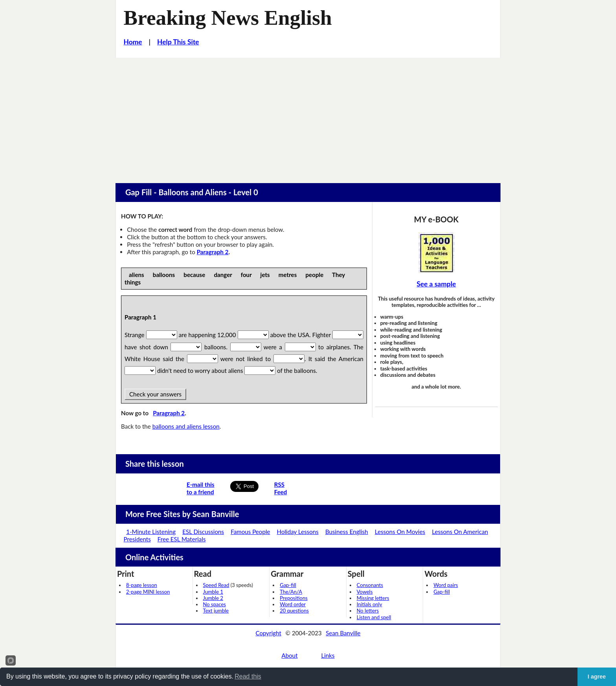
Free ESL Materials (182, 539)
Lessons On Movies (400, 532)
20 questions (294, 611)
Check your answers (155, 394)
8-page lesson (142, 585)
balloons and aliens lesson (186, 426)
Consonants (370, 585)
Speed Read (216, 585)
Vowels (365, 592)
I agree (597, 677)
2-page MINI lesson (148, 592)
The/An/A (291, 592)
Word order (293, 604)
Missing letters (373, 598)
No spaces (214, 604)
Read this (248, 676)
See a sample (436, 284)
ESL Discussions (203, 532)
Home (133, 42)
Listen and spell (374, 617)
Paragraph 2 (213, 252)
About (289, 655)
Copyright (268, 633)
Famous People (250, 532)
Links (328, 655)
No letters (368, 611)
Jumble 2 (213, 598)
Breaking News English (228, 18)
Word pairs (445, 585)
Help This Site (178, 42)
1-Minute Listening (151, 532)
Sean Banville (343, 633)
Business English (347, 532)
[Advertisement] (308, 117)
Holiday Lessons (298, 532)
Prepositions (294, 598)
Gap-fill (288, 585)
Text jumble (216, 611)
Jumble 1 (213, 592)
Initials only (369, 604)
